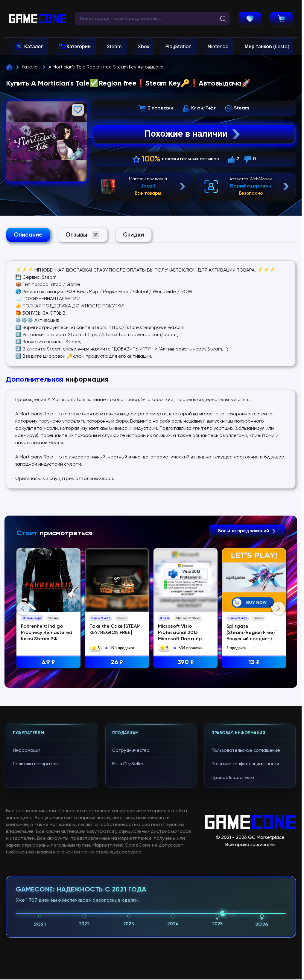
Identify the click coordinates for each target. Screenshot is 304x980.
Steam (114, 46)
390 (186, 663)
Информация (27, 871)
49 (48, 663)
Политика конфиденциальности (245, 884)
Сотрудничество (131, 871)
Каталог (34, 46)
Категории (79, 46)
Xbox (144, 46)
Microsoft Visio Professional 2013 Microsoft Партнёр (180, 633)
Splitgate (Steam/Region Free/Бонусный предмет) (251, 633)
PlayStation (178, 46)
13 (254, 663)
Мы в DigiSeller (128, 884)
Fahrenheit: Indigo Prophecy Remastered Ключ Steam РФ (47, 633)
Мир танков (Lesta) (267, 46)
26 (117, 663)
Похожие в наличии (193, 134)
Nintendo (218, 46)
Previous (23, 668)
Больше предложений (247, 531)
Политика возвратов (35, 884)
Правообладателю (233, 898)
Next (279, 668)
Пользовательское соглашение (246, 871)
